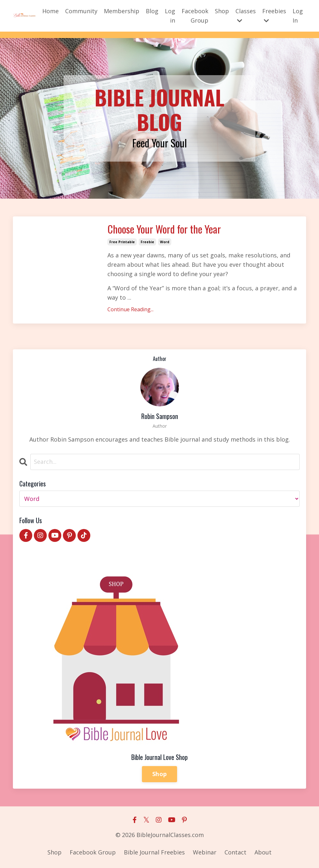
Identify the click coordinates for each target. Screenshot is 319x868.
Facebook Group (195, 16)
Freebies (274, 15)
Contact (235, 852)
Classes (246, 15)
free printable (122, 242)
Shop (222, 11)
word (165, 242)
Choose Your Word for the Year (164, 229)
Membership (122, 11)
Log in (170, 16)
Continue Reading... (130, 309)
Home (50, 11)
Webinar (205, 852)
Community (81, 11)
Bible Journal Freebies (154, 852)
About (263, 852)
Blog (152, 11)
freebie (147, 242)
